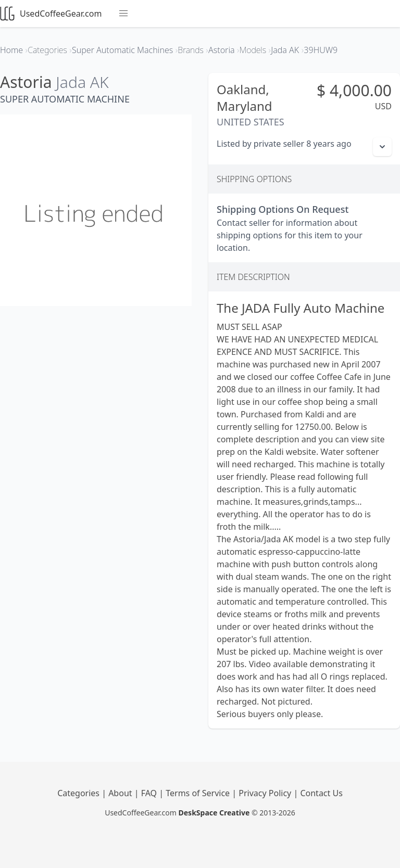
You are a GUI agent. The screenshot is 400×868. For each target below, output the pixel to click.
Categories (79, 793)
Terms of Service (199, 793)
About (121, 793)
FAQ (150, 793)
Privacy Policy (266, 793)
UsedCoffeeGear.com (51, 14)
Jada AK (82, 82)
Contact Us (321, 793)
